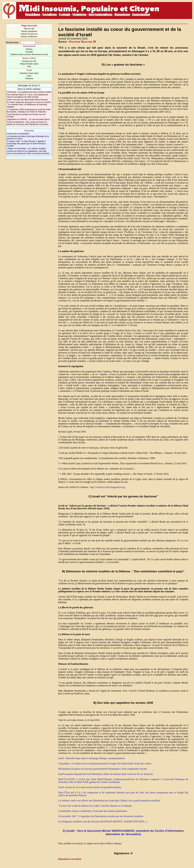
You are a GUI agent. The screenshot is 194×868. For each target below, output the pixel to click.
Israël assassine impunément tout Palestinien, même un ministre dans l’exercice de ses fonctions (105, 774)
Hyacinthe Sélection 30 (83, 42)
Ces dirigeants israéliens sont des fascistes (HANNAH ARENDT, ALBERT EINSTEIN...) (103, 821)
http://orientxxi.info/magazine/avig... (108, 487)
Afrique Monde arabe (29, 64)
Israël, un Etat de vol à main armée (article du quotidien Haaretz (90, 787)
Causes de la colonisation (18, 134)
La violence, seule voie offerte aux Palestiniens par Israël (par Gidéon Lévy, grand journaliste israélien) (109, 801)
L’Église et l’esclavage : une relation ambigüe (26, 148)
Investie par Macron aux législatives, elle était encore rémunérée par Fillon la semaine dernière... (29, 152)
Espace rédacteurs (29, 36)
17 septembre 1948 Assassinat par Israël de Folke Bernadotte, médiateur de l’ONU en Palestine (29, 111)
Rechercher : (13, 42)
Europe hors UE (29, 61)
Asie (29, 66)
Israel (29, 70)
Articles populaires (29, 31)
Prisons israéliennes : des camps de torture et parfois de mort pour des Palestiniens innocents (28, 123)
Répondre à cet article (70, 859)
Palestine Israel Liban (29, 73)
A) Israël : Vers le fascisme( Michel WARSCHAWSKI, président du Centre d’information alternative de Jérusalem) (123, 832)
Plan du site (29, 29)
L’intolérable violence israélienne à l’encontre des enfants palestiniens (93, 811)
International (29, 46)
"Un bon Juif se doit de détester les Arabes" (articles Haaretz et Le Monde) (95, 806)
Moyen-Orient (29, 58)
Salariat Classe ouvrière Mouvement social (29, 54)
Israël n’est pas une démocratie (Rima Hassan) (27, 100)
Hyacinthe (29, 131)
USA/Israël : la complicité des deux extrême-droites (29, 92)
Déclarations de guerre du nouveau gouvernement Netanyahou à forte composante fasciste (103, 769)
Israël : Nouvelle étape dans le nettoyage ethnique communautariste (91, 758)
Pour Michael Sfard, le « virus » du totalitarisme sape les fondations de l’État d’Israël (27, 96)
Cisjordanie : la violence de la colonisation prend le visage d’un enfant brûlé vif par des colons (105, 764)
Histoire (29, 49)
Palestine (29, 78)
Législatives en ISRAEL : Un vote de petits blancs (28, 119)
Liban (29, 76)
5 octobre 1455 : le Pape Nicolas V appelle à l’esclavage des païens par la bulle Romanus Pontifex (26, 144)
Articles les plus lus (29, 34)
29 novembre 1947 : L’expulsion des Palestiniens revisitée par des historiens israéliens (101, 816)
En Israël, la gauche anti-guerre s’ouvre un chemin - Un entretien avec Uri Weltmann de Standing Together (29, 104)
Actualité (29, 52)
